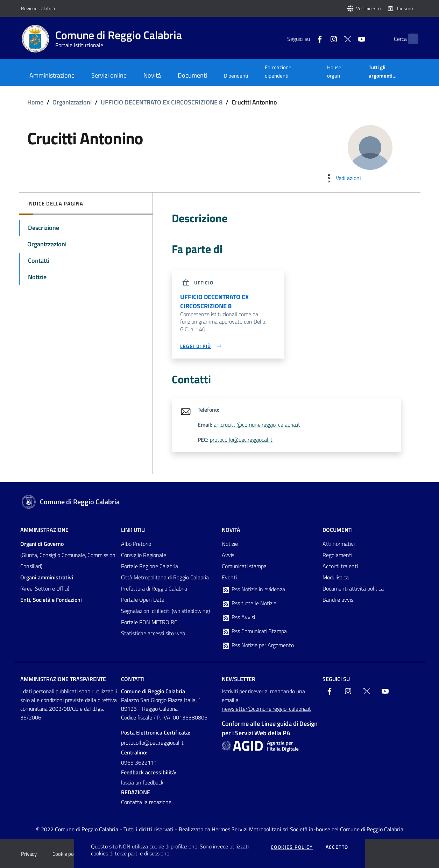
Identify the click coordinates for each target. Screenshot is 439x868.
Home (35, 102)
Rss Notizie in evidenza (253, 589)
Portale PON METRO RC (149, 622)
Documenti (338, 530)
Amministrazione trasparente (63, 679)
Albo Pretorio (136, 544)
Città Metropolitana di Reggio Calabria (165, 577)
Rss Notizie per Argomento (258, 645)
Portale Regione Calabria (150, 566)
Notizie (230, 544)
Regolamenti (337, 555)
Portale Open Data (143, 600)
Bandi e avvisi (338, 600)
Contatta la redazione (146, 802)
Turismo (405, 8)
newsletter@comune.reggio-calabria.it (266, 709)
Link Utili (133, 530)
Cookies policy (292, 847)
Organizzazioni (72, 102)
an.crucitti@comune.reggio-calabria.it (257, 425)
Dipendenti (236, 76)
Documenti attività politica (353, 588)
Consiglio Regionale (144, 555)
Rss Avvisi (238, 617)
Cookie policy (67, 854)
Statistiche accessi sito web (153, 633)
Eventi (229, 577)
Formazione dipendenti (278, 71)
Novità (231, 530)
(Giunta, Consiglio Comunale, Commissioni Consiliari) (68, 555)
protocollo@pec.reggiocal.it (241, 440)
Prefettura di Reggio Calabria (154, 588)
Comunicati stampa (244, 566)
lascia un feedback (142, 782)
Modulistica (336, 577)
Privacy (29, 854)
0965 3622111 (139, 762)
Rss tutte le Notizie (249, 603)
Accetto (337, 847)
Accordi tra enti (340, 566)
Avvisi (229, 555)
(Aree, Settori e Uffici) (47, 583)
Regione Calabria (38, 8)
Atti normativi (339, 544)
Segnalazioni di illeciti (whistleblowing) (165, 611)
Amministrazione (44, 530)
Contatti (133, 679)
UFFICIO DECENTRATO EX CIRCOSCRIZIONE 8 (162, 102)
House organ (334, 71)
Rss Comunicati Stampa (254, 631)
